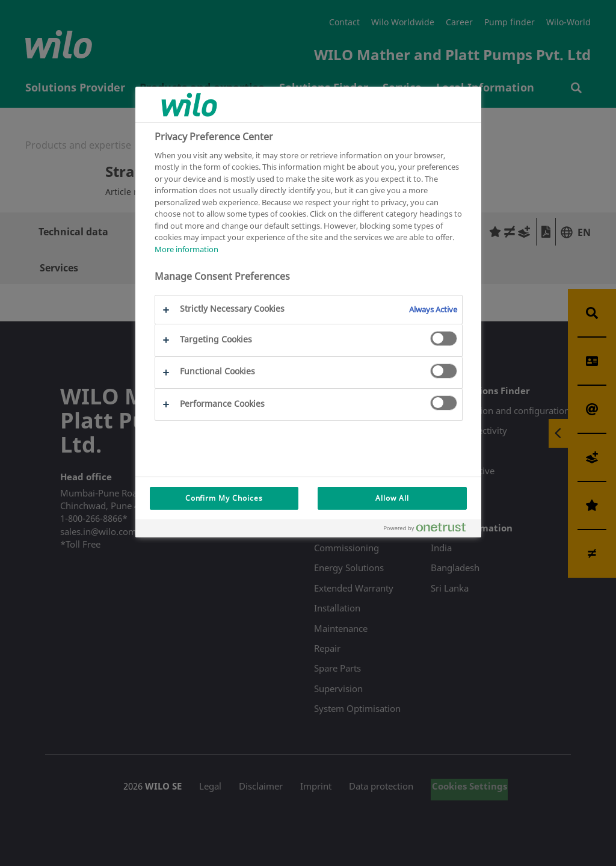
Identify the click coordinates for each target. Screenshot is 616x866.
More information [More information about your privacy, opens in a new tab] (186, 249)
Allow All (392, 498)
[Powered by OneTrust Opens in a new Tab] (430, 530)
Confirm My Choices (224, 498)
